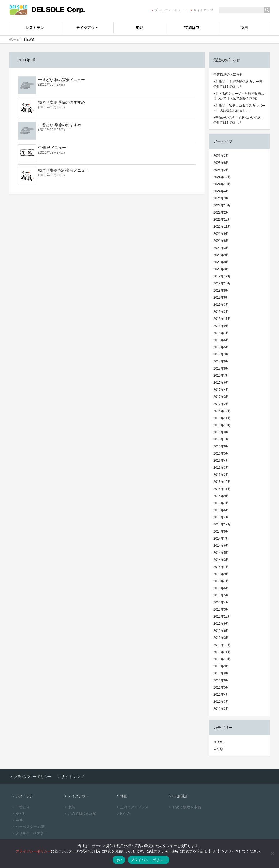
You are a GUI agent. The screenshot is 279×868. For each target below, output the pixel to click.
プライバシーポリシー (169, 10)
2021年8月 (221, 241)
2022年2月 (221, 212)
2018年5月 (221, 347)
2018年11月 (222, 319)
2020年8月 (221, 262)
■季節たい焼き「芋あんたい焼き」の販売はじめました (239, 120)
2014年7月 (221, 539)
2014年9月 (221, 531)
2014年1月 (221, 567)
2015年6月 (221, 510)
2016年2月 (221, 475)
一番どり (20, 807)
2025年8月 (221, 163)
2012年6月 (221, 631)
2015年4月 (221, 517)
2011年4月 (221, 695)
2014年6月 (221, 546)
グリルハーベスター (29, 833)
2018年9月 (221, 326)
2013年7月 (221, 581)
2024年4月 (221, 191)
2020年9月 (221, 255)
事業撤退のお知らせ (228, 74)
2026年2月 (221, 156)
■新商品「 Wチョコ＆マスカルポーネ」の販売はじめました (239, 108)
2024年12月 (222, 177)
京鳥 (69, 807)
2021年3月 (221, 248)
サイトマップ (201, 10)
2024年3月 (221, 198)
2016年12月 (222, 411)
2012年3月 (221, 638)
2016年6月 (221, 446)
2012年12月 (222, 617)
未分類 (218, 749)
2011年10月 (222, 659)
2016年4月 (221, 461)
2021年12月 (222, 220)
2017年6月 (221, 383)
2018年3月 (221, 354)
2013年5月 (221, 595)
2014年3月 (221, 560)
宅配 (139, 28)
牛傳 (17, 820)
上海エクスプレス (132, 807)
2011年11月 (222, 652)
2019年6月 (221, 298)
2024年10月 (222, 184)
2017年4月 (221, 390)
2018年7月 (221, 333)
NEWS (218, 742)
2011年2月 (221, 709)
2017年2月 (221, 404)
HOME (14, 40)
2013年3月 (221, 609)
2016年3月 (221, 468)
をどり (19, 814)
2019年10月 (222, 283)
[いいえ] (272, 854)
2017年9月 (221, 361)
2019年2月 (221, 312)
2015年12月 (222, 482)
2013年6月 (221, 588)
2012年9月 (221, 624)
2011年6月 (221, 680)
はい (119, 860)
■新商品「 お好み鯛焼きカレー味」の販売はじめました (239, 84)
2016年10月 (222, 425)
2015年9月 (221, 496)
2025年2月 (221, 170)
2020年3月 (221, 269)
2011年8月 (221, 673)
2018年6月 (221, 340)
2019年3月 (221, 305)
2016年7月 (221, 439)
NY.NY (123, 814)
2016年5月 (221, 453)
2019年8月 (221, 290)
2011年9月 (221, 666)
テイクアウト (87, 28)
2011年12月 (222, 645)
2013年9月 (221, 574)
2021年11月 (222, 227)
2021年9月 (221, 234)
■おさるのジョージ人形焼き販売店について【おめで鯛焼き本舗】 (239, 96)
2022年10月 (222, 205)
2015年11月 (222, 489)
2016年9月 (221, 432)
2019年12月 (222, 276)
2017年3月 (221, 397)
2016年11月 (222, 418)
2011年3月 (221, 702)
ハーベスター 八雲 (28, 827)
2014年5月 (221, 553)
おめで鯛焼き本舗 (80, 814)
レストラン (35, 28)
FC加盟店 (192, 28)
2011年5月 (221, 687)
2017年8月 (221, 368)
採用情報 (244, 28)
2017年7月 (221, 376)
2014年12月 (222, 524)
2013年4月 (221, 602)
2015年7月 (221, 503)
